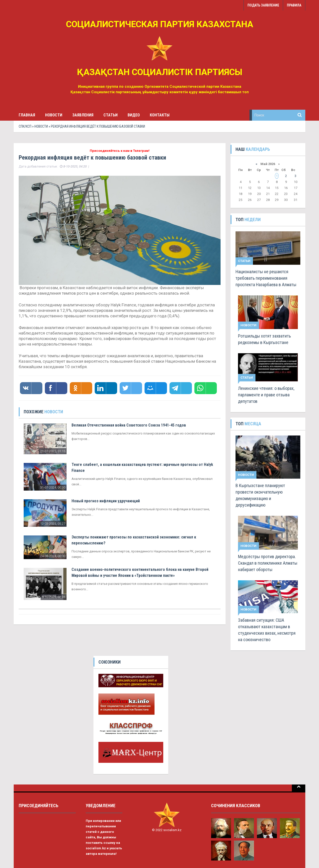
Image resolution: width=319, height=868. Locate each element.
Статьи (111, 115)
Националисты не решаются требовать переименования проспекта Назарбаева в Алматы (266, 278)
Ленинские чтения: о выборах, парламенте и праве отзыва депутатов (266, 395)
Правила (294, 5)
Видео (134, 115)
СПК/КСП (25, 126)
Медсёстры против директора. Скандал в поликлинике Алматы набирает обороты (268, 563)
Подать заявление (263, 5)
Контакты (160, 115)
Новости (54, 115)
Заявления (83, 115)
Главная (27, 115)
